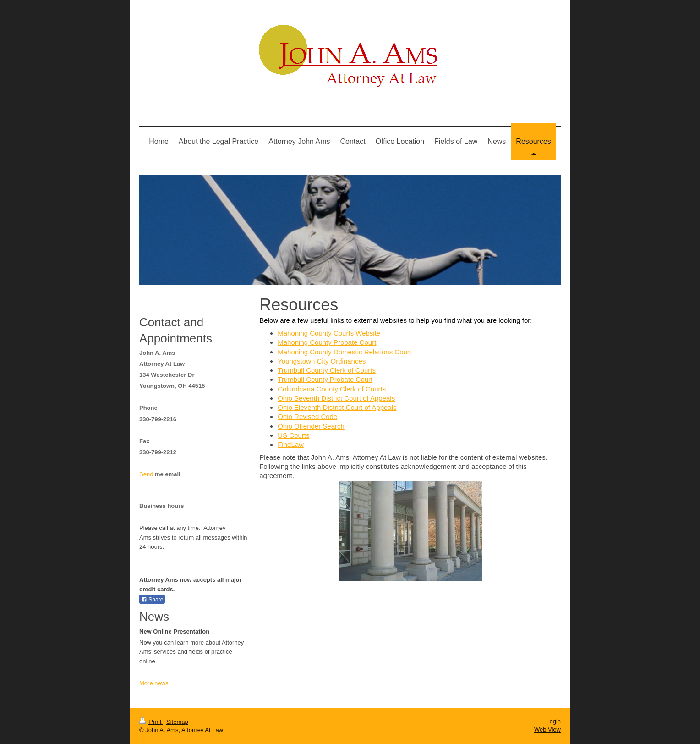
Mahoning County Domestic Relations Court (345, 352)
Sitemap (177, 722)
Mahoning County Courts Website (329, 333)
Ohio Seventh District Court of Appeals (336, 398)
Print (151, 722)
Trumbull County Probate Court (325, 379)
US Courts (293, 435)
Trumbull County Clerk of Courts (327, 370)
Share (152, 600)
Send (146, 474)
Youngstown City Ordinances (322, 361)
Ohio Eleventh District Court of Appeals (337, 407)
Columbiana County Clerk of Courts (332, 389)
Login (553, 721)
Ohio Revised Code (307, 416)
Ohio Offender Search (311, 426)
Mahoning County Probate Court (327, 342)
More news (154, 683)
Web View (547, 730)
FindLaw (291, 444)
